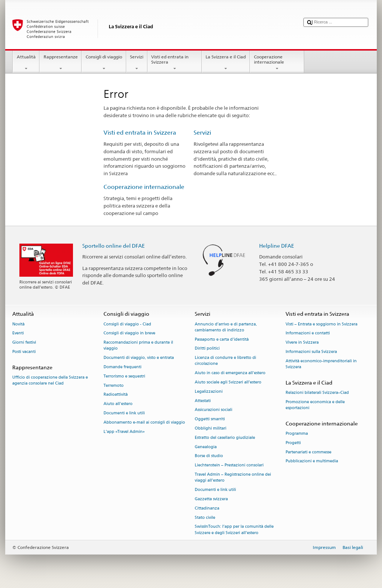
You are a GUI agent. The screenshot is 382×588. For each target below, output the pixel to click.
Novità (18, 324)
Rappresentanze (61, 63)
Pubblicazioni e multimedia (312, 461)
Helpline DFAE (277, 246)
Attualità (26, 63)
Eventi (18, 333)
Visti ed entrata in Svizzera (175, 63)
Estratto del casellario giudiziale (225, 438)
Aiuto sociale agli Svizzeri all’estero (228, 382)
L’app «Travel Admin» (124, 432)
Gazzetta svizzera (211, 499)
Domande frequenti (122, 367)
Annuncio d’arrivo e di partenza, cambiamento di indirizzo (226, 327)
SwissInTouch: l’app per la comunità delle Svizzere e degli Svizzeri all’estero (234, 530)
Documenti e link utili (124, 413)
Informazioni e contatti (308, 333)
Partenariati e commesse (308, 452)
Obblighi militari (211, 428)
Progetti (293, 443)
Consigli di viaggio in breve (129, 333)
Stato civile (205, 518)
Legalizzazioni (209, 391)
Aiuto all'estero (118, 404)
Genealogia (206, 447)
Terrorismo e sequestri (124, 376)
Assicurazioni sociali (214, 410)
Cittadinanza (207, 508)
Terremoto (114, 385)
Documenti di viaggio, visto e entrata (139, 358)
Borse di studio (209, 456)
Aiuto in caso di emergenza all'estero (230, 373)
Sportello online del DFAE (114, 246)
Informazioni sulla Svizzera (311, 352)
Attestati (203, 401)
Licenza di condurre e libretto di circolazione (225, 361)
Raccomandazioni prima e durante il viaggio (138, 346)
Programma (297, 433)
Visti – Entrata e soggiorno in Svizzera (321, 324)
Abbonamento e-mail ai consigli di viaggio (144, 422)
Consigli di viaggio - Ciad (127, 324)
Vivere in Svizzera (302, 343)
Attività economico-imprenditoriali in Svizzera (321, 364)
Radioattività (116, 395)
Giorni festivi (24, 343)
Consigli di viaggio (104, 63)
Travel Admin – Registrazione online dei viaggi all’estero (233, 477)
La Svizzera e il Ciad (226, 63)
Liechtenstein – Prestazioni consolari (229, 465)
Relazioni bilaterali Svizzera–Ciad (317, 393)
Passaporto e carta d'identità (222, 339)
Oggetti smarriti (210, 419)
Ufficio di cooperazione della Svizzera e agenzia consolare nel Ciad (50, 380)
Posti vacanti (24, 352)
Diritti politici (207, 349)
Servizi (137, 63)
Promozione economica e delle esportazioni (315, 405)
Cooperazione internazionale (277, 63)
